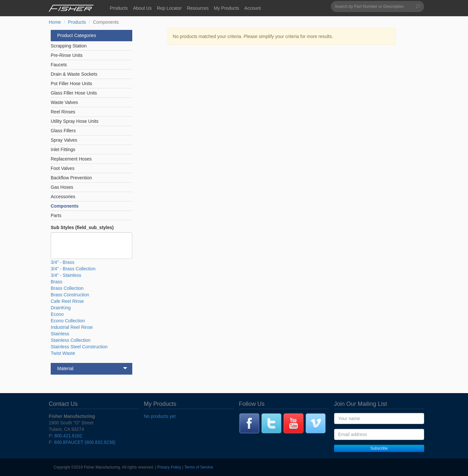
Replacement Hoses (71, 159)
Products (119, 8)
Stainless (60, 334)
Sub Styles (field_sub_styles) (82, 227)
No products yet (160, 416)
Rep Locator (169, 8)
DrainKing (61, 308)
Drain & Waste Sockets (74, 74)
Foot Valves (63, 168)
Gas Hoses (62, 187)
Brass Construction (70, 295)
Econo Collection (68, 321)
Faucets (59, 65)
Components (65, 206)
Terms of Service (199, 467)
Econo (57, 314)
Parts (56, 215)
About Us (142, 8)
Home (55, 22)
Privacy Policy (169, 467)
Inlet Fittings (63, 149)
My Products (227, 8)
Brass (57, 282)
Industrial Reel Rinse (72, 327)
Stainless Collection (71, 340)
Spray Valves (64, 140)
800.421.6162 (68, 436)
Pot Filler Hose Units (71, 84)
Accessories (63, 197)
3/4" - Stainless (66, 275)
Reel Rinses (63, 112)
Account (253, 8)
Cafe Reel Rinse (67, 301)
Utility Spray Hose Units (75, 121)
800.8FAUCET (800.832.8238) (85, 442)
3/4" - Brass (63, 262)
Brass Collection (67, 288)
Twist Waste (63, 353)
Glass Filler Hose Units (74, 93)
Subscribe (379, 448)
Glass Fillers (63, 131)
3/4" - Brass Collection (73, 269)
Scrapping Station (69, 46)
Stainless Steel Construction (79, 347)
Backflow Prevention (71, 178)
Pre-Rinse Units (67, 55)
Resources (198, 8)
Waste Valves (64, 102)
